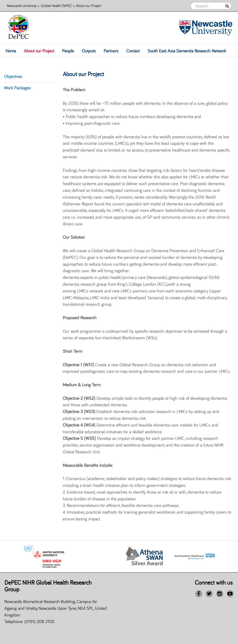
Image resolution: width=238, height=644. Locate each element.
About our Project (39, 51)
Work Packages (17, 88)
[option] (144, 557)
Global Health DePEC (56, 5)
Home (11, 51)
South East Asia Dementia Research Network (187, 51)
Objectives (13, 76)
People (68, 51)
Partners (111, 51)
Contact (133, 51)
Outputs (89, 51)
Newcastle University (22, 5)
